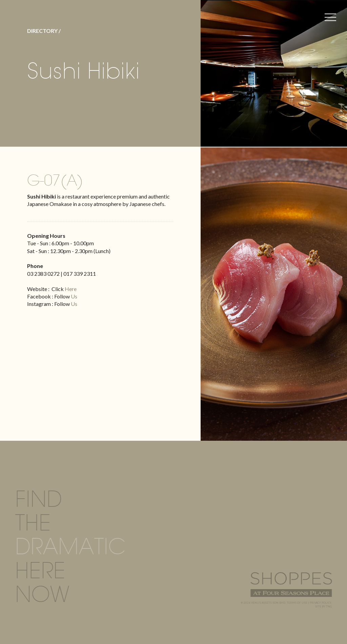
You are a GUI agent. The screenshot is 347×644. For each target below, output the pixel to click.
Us (74, 296)
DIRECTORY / (44, 31)
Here (71, 289)
